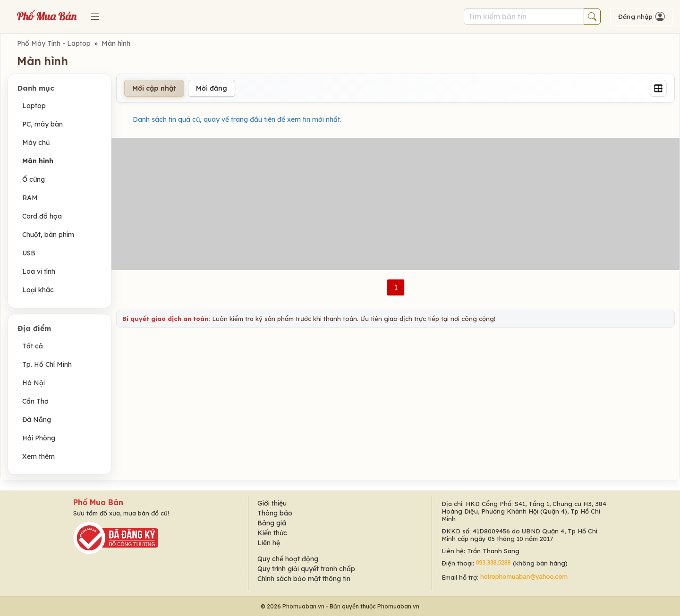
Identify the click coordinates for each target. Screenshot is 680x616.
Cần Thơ (35, 401)
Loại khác (38, 290)
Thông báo (275, 513)
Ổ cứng (34, 179)
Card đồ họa (42, 216)
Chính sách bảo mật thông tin (304, 579)
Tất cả (33, 346)
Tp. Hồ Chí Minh (47, 364)
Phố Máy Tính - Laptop (54, 43)
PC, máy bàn (42, 124)
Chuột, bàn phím (48, 235)
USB (29, 253)
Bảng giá (272, 523)
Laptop (34, 106)
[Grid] (658, 88)
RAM (30, 198)
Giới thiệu (272, 503)
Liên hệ (269, 543)
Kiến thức (272, 533)
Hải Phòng (39, 438)
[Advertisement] (396, 204)
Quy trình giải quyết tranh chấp (306, 569)
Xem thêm (38, 456)
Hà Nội (34, 383)
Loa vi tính (39, 271)
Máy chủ (36, 143)
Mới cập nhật (154, 88)
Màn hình (116, 43)
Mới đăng (212, 88)
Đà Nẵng (37, 420)
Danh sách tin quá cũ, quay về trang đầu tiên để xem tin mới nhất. (237, 119)
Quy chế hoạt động (288, 559)
